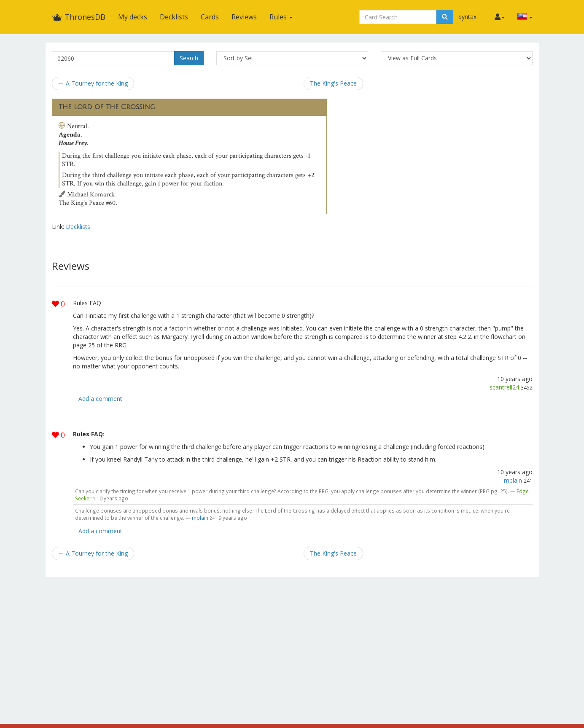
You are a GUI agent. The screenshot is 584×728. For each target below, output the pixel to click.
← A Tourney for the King (93, 83)
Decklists (174, 17)
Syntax (467, 17)
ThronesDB (79, 17)
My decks (133, 17)
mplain (513, 480)
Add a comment (100, 399)
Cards (210, 17)
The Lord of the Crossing (107, 107)
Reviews (244, 17)
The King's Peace (333, 83)
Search (189, 58)
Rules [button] (281, 17)
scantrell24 (504, 387)
